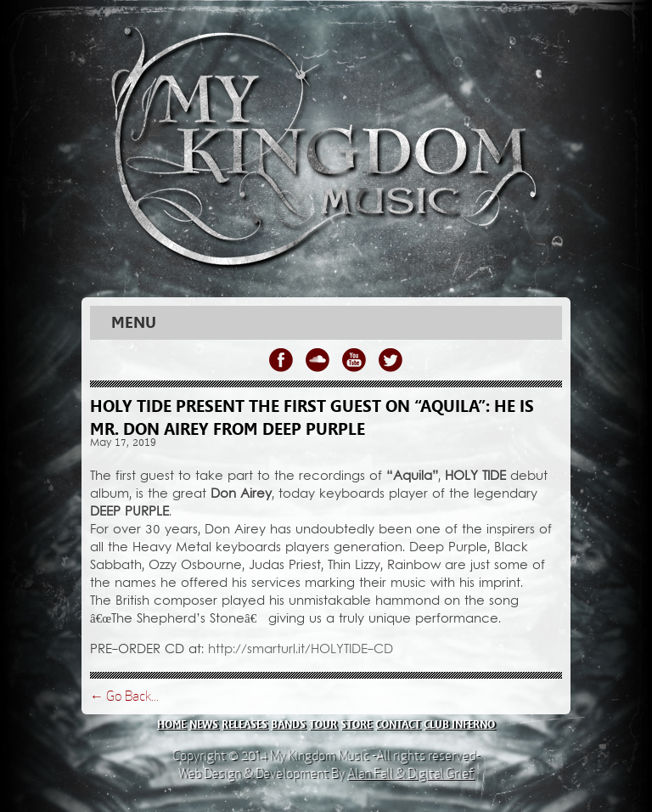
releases (244, 725)
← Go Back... (124, 696)
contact (398, 725)
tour (323, 725)
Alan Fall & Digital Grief (410, 773)
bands (288, 725)
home (171, 725)
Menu (134, 323)
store (356, 725)
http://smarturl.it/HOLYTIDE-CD (301, 650)
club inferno (459, 725)
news (204, 725)
